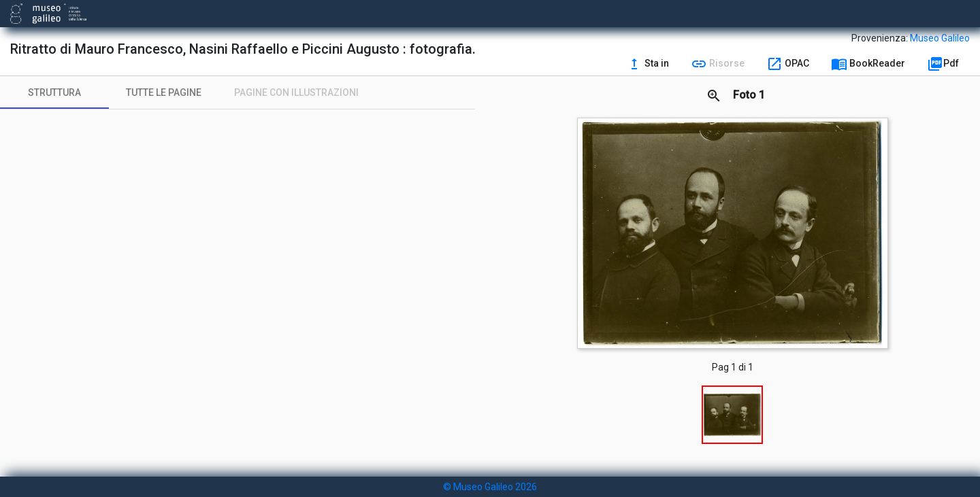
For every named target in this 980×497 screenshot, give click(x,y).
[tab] (54, 92)
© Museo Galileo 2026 (490, 487)
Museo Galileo (940, 38)
